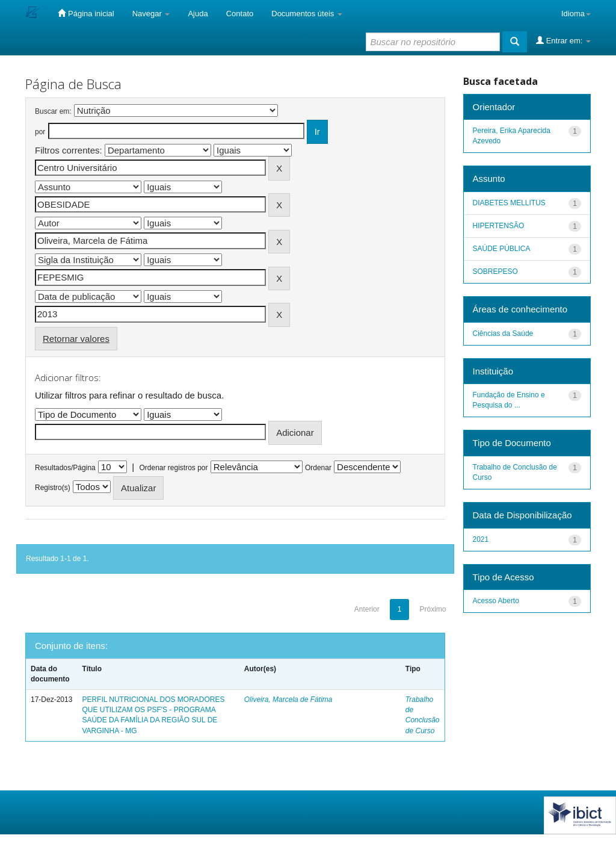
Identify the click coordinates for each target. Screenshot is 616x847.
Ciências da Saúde (503, 334)
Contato (240, 14)
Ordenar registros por (173, 468)
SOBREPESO (495, 271)
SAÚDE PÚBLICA (502, 249)
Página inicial (86, 13)
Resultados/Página (65, 468)
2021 (481, 539)
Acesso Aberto (496, 601)
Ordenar (318, 468)
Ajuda (198, 14)
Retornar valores (76, 339)
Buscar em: (53, 111)
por (40, 132)
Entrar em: (563, 40)
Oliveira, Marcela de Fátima (288, 700)
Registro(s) (53, 488)
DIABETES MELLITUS (509, 203)
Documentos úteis (307, 14)
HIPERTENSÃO (499, 226)
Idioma (576, 14)
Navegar (151, 14)
